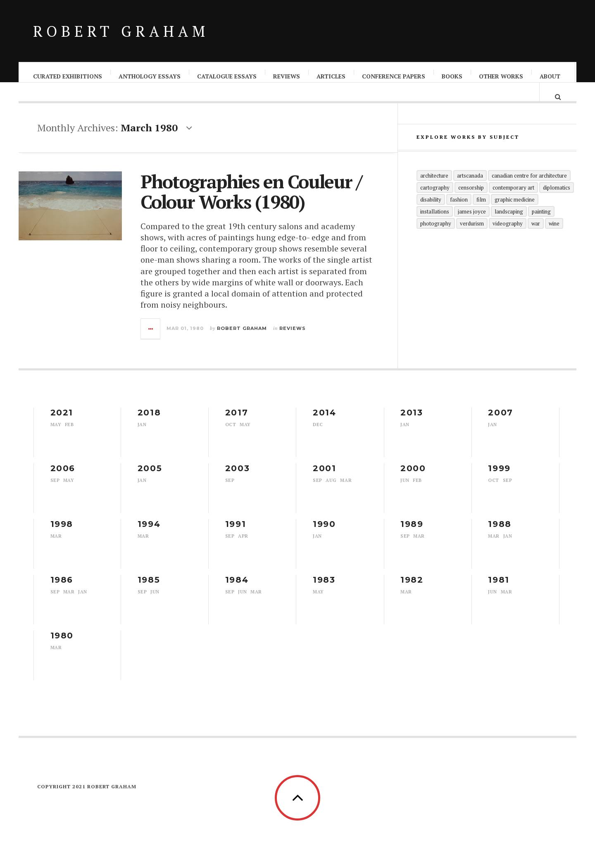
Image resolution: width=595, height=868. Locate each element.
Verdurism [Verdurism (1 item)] (472, 239)
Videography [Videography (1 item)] (508, 239)
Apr (243, 544)
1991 (236, 532)
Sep (55, 489)
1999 (499, 477)
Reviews (287, 76)
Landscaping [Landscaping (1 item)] (509, 227)
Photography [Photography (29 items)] (436, 239)
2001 (324, 477)
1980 (62, 644)
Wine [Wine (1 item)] (554, 239)
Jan (142, 433)
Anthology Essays (150, 76)
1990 (324, 532)
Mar (346, 489)
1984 (237, 588)
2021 (62, 421)
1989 (412, 532)
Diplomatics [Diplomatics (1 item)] (557, 203)
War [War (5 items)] (536, 239)
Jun (405, 489)
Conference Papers (394, 76)
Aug (331, 489)
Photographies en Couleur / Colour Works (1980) (251, 200)
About (550, 76)
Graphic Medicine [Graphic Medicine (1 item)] (515, 215)
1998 (62, 532)
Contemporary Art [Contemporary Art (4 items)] (513, 203)
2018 (149, 421)
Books (452, 76)
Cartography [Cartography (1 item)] (435, 203)
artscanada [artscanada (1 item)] (470, 191)
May (56, 433)
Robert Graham (121, 31)
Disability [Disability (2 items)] (431, 215)
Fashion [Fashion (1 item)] (459, 215)
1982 (412, 588)
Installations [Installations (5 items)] (435, 227)
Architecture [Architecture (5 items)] (434, 191)
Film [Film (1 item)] (481, 215)
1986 (62, 588)
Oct (231, 433)
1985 (149, 588)
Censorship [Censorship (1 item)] (471, 203)
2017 (237, 421)
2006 (63, 477)
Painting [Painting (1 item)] (541, 227)
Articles (331, 76)
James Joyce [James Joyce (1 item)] (472, 227)
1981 (499, 588)
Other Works (501, 76)
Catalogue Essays (227, 76)
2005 (150, 477)
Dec (318, 433)
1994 (149, 532)
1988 (500, 532)
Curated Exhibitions (68, 76)
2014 (324, 421)
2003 (237, 477)
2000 (413, 477)
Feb (69, 433)
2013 (412, 421)
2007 (500, 421)
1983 (324, 588)
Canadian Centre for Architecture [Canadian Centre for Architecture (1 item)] (529, 191)
